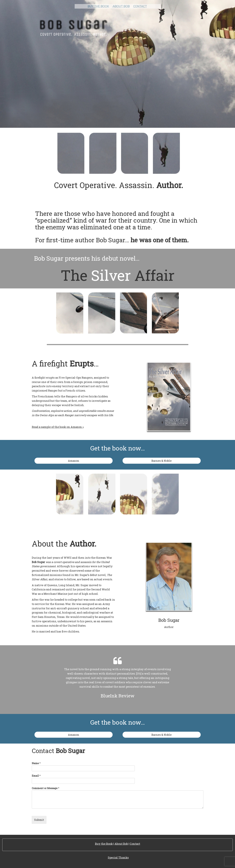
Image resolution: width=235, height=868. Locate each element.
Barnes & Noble (162, 461)
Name (36, 763)
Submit (39, 820)
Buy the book (98, 6)
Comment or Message (46, 788)
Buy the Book (104, 844)
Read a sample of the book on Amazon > (58, 427)
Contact (140, 6)
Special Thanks (118, 857)
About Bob (121, 6)
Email (36, 776)
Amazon (74, 461)
